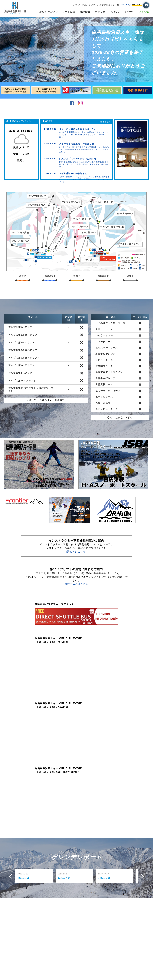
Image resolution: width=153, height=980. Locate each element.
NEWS (129, 12)
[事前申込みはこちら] (77, 584)
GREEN (144, 12)
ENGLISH (125, 5)
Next (143, 876)
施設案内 (85, 12)
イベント (115, 12)
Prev (10, 876)
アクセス (100, 12)
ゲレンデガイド (48, 12)
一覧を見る (103, 122)
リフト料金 (69, 12)
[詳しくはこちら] (76, 552)
